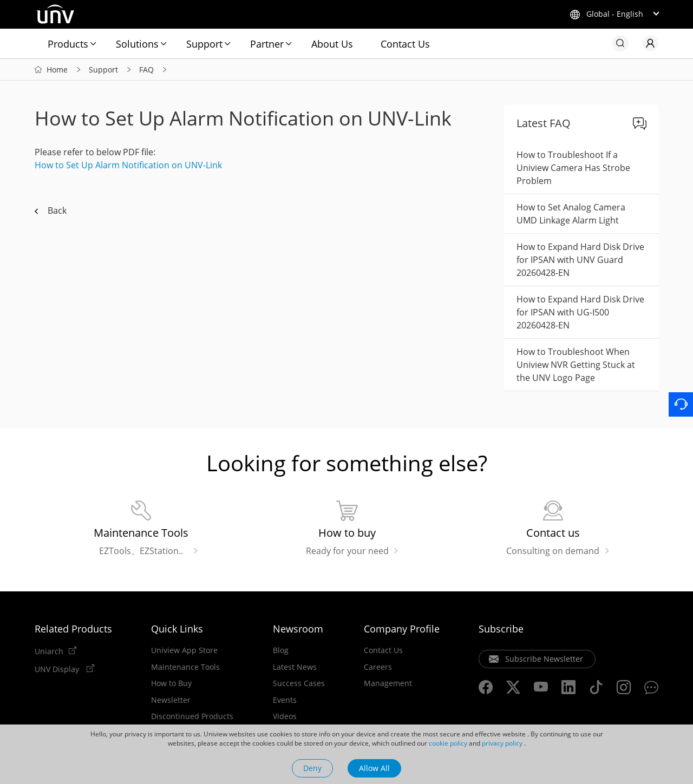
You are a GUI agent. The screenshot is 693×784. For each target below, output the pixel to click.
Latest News (295, 667)
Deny (312, 768)
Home (57, 70)
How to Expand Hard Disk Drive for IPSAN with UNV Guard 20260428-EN (580, 260)
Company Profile (402, 629)
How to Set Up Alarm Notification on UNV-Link (128, 165)
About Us (332, 44)
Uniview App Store (184, 650)
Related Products (73, 629)
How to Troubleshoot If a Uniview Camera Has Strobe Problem (573, 168)
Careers (378, 667)
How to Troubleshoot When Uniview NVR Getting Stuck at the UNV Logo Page (576, 365)
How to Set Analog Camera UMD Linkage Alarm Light (571, 214)
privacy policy (502, 743)
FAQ (146, 70)
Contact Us (405, 44)
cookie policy (448, 743)
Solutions (137, 44)
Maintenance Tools (185, 667)
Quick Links (177, 629)
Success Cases (299, 683)
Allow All (374, 768)
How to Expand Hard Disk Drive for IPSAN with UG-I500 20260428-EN (580, 312)
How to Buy (171, 683)
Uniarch (49, 651)
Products (68, 44)
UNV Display (58, 669)
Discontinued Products (192, 716)
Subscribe (501, 629)
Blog (281, 650)
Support (204, 44)
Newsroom (298, 629)
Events (285, 700)
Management (388, 683)
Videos (285, 716)
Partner (267, 44)
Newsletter (171, 700)
